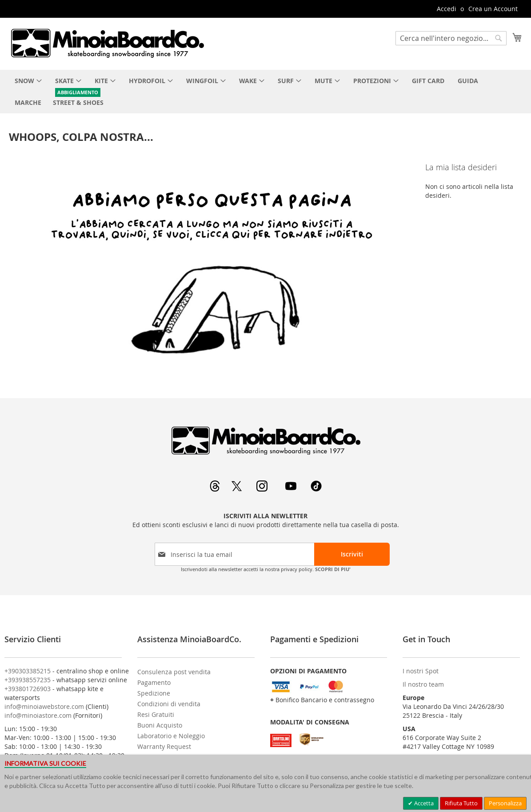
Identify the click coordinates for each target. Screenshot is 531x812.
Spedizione (154, 693)
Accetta (423, 803)
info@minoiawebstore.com (44, 706)
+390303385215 (28, 671)
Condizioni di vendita (169, 704)
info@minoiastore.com (38, 715)
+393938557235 (28, 680)
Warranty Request (164, 746)
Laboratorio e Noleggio (171, 736)
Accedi (447, 9)
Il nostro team (423, 684)
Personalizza (505, 803)
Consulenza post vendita (174, 672)
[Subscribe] (352, 554)
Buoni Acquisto (160, 725)
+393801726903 (28, 689)
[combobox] (451, 38)
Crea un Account (493, 9)
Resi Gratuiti (156, 714)
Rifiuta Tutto (461, 803)
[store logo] (107, 43)
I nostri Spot (421, 671)
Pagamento (154, 682)
